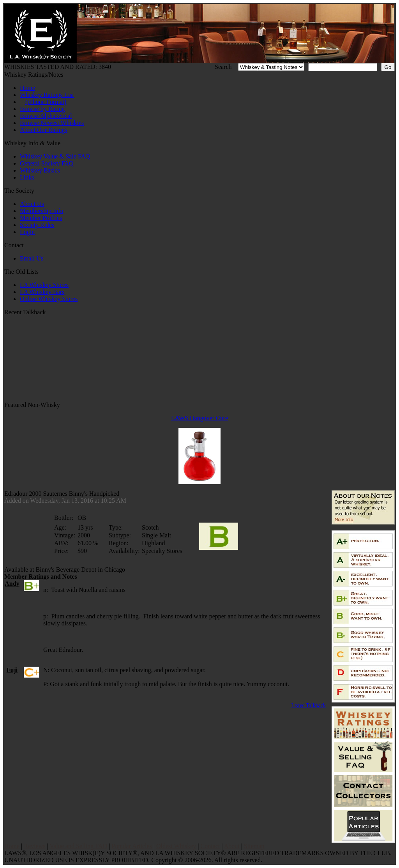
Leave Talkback (308, 705)
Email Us (32, 258)
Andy (12, 584)
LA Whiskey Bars (42, 292)
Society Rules (37, 225)
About (232, 846)
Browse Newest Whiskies (52, 123)
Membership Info (42, 211)
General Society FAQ (47, 163)
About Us (32, 204)
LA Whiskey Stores (44, 285)
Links (27, 177)
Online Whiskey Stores (49, 299)
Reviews (34, 846)
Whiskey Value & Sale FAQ (55, 156)
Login (27, 232)
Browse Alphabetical (46, 116)
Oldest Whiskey (176, 846)
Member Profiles (41, 218)
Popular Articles (132, 846)
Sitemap (254, 846)
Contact (210, 846)
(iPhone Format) (46, 102)
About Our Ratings (44, 130)
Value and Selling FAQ (78, 846)
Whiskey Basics (40, 170)
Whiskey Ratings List (47, 95)
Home (27, 88)
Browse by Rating (42, 109)
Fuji (12, 670)
